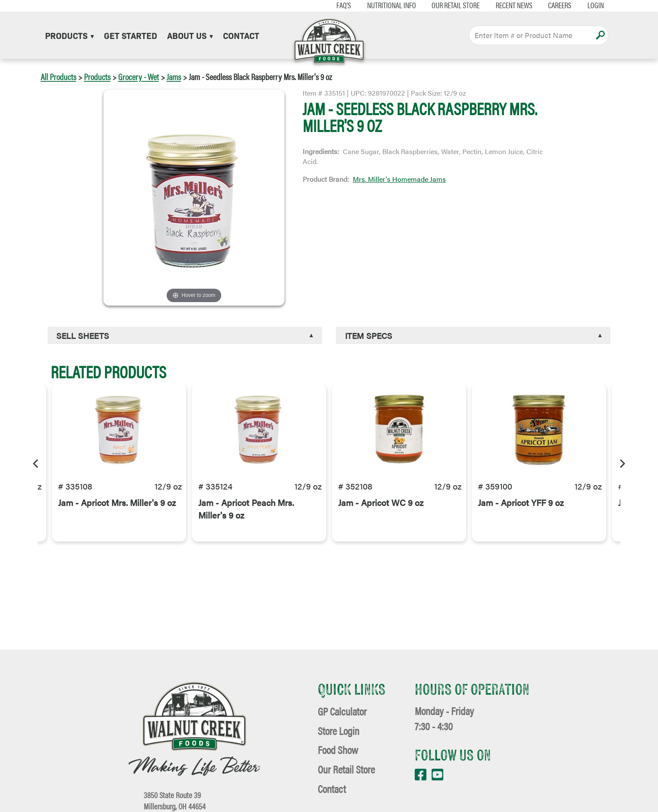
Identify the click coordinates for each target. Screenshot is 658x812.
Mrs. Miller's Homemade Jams (399, 179)
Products (69, 35)
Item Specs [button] (369, 335)
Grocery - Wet (139, 76)
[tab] (185, 336)
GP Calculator (342, 711)
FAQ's (333, 5)
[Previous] (36, 462)
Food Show (338, 749)
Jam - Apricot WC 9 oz (381, 516)
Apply (600, 35)
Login (585, 5)
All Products (58, 76)
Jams (174, 76)
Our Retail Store (445, 5)
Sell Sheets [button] (83, 335)
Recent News (503, 5)
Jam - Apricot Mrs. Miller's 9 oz (117, 516)
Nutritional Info (380, 5)
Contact (241, 35)
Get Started (131, 35)
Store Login (339, 730)
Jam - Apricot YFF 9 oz (521, 516)
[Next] (622, 462)
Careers (549, 5)
